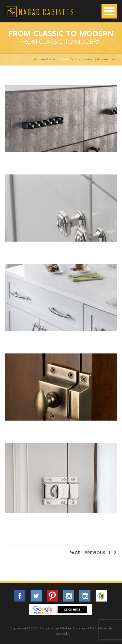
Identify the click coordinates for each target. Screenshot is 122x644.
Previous (95, 553)
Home (63, 60)
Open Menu (109, 11)
